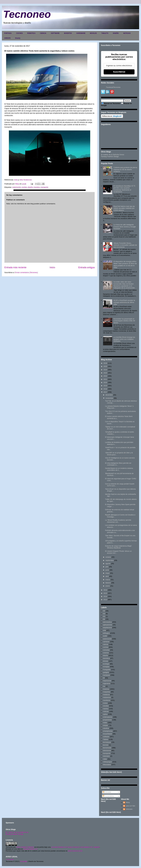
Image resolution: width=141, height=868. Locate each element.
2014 (105, 596)
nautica (106, 709)
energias (106, 667)
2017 (105, 392)
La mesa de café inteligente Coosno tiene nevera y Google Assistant (125, 227)
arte (104, 630)
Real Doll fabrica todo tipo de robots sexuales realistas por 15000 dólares (124, 208)
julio (107, 567)
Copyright (24, 861)
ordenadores (108, 717)
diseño (30, 187)
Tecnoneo (27, 14)
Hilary (128, 802)
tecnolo (106, 745)
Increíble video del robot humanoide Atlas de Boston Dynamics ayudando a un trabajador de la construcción (124, 285)
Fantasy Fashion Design (110, 156)
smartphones (108, 731)
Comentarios (108, 796)
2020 (105, 382)
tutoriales (106, 756)
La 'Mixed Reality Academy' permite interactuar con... (118, 521)
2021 (105, 379)
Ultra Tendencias (26, 180)
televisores (107, 751)
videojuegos (107, 762)
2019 (105, 386)
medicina (106, 695)
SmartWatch (108, 734)
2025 (105, 366)
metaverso (107, 697)
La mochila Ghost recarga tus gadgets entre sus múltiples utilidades (124, 339)
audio (105, 636)
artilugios (106, 633)
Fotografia (107, 670)
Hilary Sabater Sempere (25, 847)
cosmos (106, 653)
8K (104, 619)
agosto (108, 564)
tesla (16, 180)
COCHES (19, 33)
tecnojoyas (107, 742)
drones (106, 661)
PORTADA (8, 33)
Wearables (107, 765)
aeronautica (107, 622)
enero (108, 586)
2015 (105, 593)
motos (105, 703)
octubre (108, 557)
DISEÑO (116, 33)
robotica (106, 728)
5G (104, 614)
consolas (106, 650)
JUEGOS (7, 38)
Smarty (18, 38)
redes (105, 723)
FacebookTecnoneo (113, 87)
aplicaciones (108, 625)
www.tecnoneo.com (31, 849)
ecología (106, 664)
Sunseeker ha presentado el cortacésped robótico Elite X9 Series (124, 321)
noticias (106, 711)
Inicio (52, 267)
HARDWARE (81, 33)
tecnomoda (107, 748)
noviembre (109, 398)
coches (24, 187)
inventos (37, 187)
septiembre (110, 560)
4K (104, 611)
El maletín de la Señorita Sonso (113, 155)
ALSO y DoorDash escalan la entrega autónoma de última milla (124, 302)
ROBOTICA (31, 33)
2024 (105, 370)
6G (104, 616)
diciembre (109, 395)
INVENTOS (68, 33)
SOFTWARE (55, 33)
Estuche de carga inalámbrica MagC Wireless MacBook (118, 547)
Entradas (107, 792)
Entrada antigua (87, 267)
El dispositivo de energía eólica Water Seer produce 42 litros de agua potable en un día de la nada (125, 264)
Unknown (129, 809)
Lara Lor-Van (130, 806)
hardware (106, 675)
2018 (105, 389)
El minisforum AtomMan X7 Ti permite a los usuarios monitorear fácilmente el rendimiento (124, 189)
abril (107, 576)
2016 (105, 590)
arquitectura (107, 628)
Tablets (106, 739)
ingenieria (107, 683)
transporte (45, 187)
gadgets (106, 672)
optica (105, 714)
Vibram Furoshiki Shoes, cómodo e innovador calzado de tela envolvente (125, 245)
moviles (106, 706)
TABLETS (105, 33)
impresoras (107, 681)
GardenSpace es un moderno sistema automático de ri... (119, 469)
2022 (105, 376)
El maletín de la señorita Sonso (17, 832)
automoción (16, 187)
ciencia (106, 644)
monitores (107, 700)
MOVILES (93, 33)
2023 (105, 373)
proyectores (107, 720)
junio (107, 570)
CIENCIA (43, 33)
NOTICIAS (127, 33)
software (106, 737)
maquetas (107, 692)
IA (104, 678)
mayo (108, 573)
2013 (105, 600)
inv (104, 686)
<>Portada (10, 859)
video (105, 759)
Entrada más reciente (15, 267)
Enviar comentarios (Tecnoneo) (26, 272)
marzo (108, 580)
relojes (105, 725)
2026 (105, 363)
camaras (106, 642)
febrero (108, 583)
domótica (106, 658)
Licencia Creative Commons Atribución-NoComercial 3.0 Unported (75, 847)
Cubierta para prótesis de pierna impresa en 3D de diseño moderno (125, 169)
